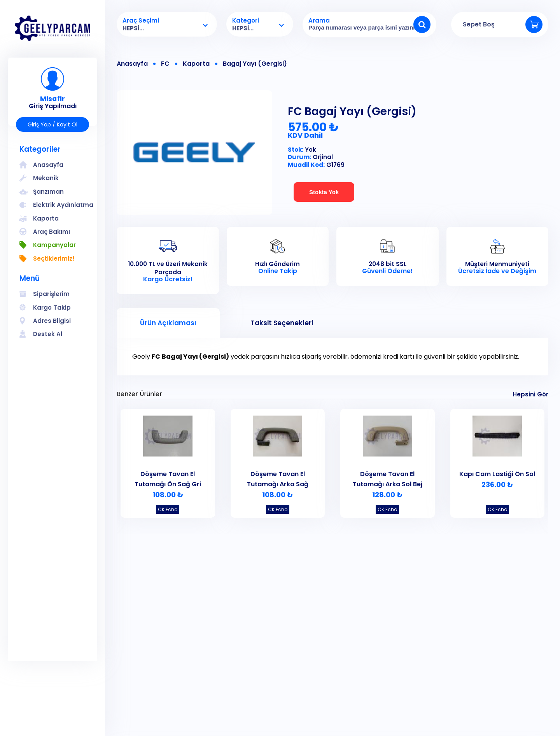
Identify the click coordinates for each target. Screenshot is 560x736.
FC (165, 64)
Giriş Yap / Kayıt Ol (52, 124)
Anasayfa (132, 64)
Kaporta (196, 64)
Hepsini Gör (530, 394)
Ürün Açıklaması (168, 323)
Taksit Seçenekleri (282, 323)
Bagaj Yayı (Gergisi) (255, 64)
